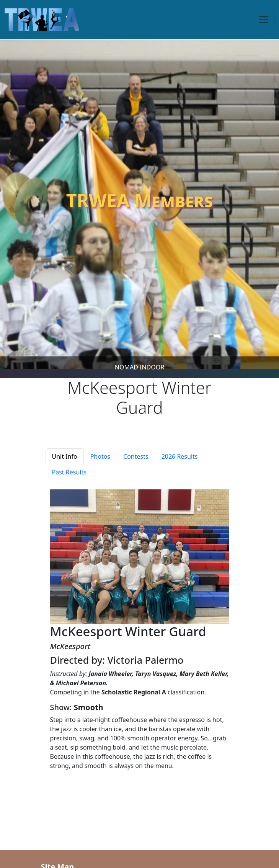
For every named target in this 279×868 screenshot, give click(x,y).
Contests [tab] (136, 456)
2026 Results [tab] (180, 456)
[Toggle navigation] (264, 20)
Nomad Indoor (139, 367)
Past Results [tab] (69, 472)
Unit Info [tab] (65, 456)
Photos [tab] (100, 456)
